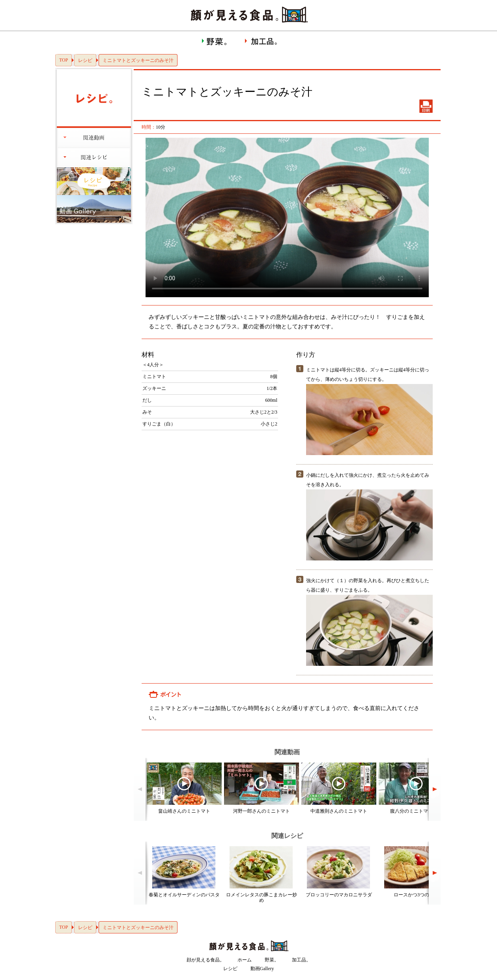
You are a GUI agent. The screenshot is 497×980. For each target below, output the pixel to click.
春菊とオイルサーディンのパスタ (184, 895)
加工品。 (301, 960)
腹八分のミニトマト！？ (416, 811)
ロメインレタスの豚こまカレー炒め (262, 898)
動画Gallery (262, 969)
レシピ (85, 60)
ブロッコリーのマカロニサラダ (339, 895)
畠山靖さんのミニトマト (184, 811)
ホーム (245, 960)
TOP (64, 60)
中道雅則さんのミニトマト (339, 811)
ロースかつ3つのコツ (416, 895)
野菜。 (272, 960)
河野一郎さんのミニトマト (262, 811)
